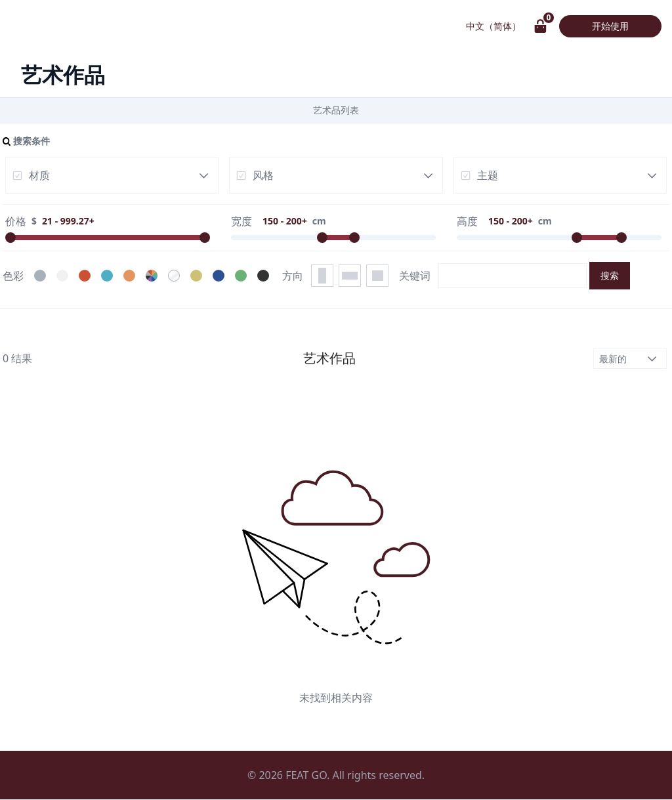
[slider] (10, 238)
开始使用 (610, 26)
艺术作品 (110, 26)
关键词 (415, 276)
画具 (33, 26)
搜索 (610, 275)
